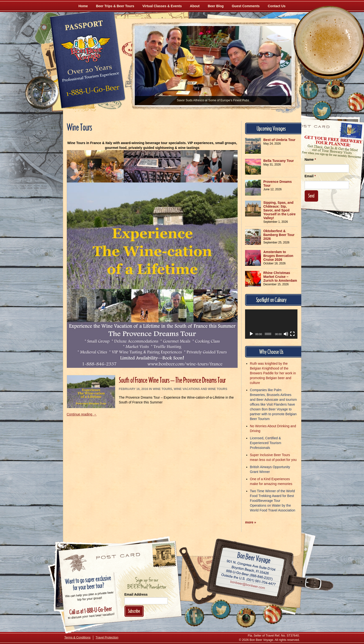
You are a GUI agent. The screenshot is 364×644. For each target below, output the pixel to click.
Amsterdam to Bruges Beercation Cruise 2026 (278, 256)
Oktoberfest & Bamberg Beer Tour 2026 (279, 235)
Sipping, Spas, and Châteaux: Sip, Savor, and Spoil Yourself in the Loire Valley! (279, 210)
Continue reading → (82, 414)
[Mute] (286, 334)
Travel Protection (107, 638)
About (195, 6)
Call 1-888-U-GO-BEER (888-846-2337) (249, 574)
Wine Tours (162, 389)
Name (310, 159)
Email (310, 176)
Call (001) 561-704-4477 (248, 580)
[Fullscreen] (292, 334)
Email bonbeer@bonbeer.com (247, 586)
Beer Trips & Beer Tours (115, 6)
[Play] (251, 334)
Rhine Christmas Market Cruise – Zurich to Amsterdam (280, 277)
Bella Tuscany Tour (279, 161)
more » (251, 522)
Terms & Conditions (77, 638)
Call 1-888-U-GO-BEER (92, 92)
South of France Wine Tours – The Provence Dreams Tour (173, 380)
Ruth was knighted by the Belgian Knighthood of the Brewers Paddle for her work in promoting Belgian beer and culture (273, 373)
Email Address (136, 594)
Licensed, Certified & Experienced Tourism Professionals (265, 443)
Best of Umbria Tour (279, 140)
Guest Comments (246, 6)
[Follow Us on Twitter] (322, 111)
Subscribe (134, 611)
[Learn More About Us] (272, 614)
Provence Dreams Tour (278, 184)
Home (83, 6)
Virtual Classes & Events (162, 6)
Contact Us (277, 6)
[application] (271, 324)
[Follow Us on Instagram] (335, 89)
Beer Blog (216, 6)
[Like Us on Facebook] (309, 90)
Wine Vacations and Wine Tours (201, 389)
